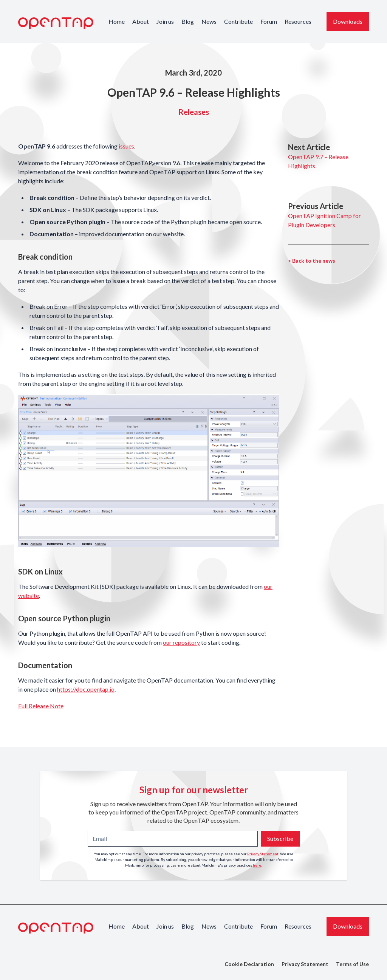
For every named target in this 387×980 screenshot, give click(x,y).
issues (126, 146)
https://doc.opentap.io (86, 689)
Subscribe (280, 838)
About (141, 21)
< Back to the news (312, 261)
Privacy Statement (263, 854)
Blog (188, 21)
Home (117, 21)
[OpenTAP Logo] (56, 23)
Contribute (238, 21)
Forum (269, 21)
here (257, 865)
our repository (181, 642)
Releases (194, 112)
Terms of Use (352, 964)
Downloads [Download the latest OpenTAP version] (348, 21)
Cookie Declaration (249, 964)
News (209, 21)
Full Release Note (41, 706)
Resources (298, 21)
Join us (165, 21)
